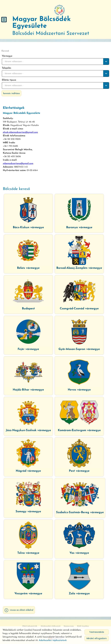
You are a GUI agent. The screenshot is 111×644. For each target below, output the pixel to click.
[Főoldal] (60, 10)
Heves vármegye (79, 390)
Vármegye (7, 56)
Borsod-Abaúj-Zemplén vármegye (79, 268)
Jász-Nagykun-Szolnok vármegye (28, 430)
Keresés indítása (11, 93)
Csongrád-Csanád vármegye (79, 309)
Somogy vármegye (28, 512)
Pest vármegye (79, 471)
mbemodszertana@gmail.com (18, 163)
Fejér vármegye (28, 349)
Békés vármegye (28, 268)
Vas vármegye (79, 553)
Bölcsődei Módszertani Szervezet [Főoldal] (59, 26)
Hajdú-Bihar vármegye (28, 390)
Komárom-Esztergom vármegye (79, 430)
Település (7, 68)
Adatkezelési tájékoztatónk (53, 640)
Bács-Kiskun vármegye (28, 227)
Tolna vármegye (28, 553)
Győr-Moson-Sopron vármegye (79, 349)
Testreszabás (97, 632)
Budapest (28, 309)
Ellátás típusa (9, 80)
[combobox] (55, 62)
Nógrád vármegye (28, 471)
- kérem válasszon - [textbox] (13, 62)
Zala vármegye (79, 594)
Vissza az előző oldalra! (21, 610)
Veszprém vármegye (28, 594)
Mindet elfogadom (97, 638)
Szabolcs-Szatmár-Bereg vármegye (80, 512)
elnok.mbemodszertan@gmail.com (20, 132)
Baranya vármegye (79, 227)
